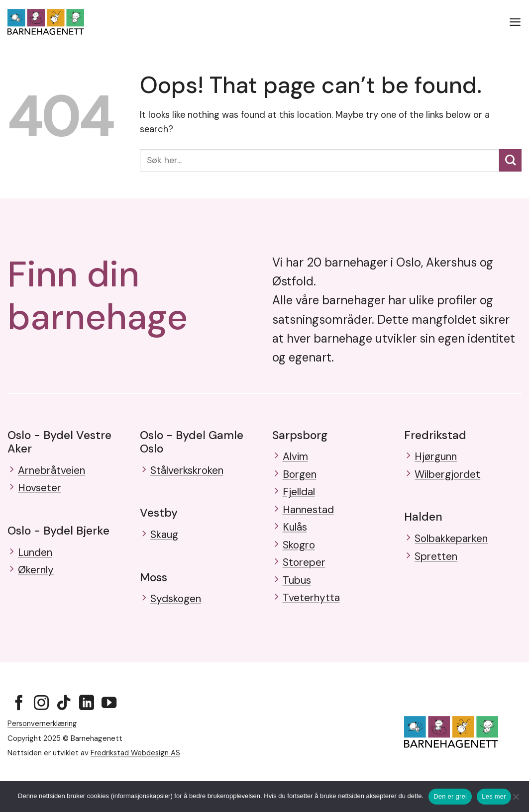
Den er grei (450, 796)
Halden (423, 522)
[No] (516, 800)
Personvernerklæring (42, 744)
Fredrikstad (435, 435)
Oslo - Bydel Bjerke (58, 535)
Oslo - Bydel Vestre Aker (59, 442)
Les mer (494, 796)
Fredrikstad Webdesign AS (135, 773)
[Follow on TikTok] (64, 724)
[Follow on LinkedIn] (87, 724)
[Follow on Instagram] (41, 724)
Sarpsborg (300, 435)
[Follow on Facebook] (19, 724)
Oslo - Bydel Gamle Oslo (192, 442)
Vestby (159, 515)
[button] (515, 22)
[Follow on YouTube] (109, 724)
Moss (154, 582)
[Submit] (510, 160)
